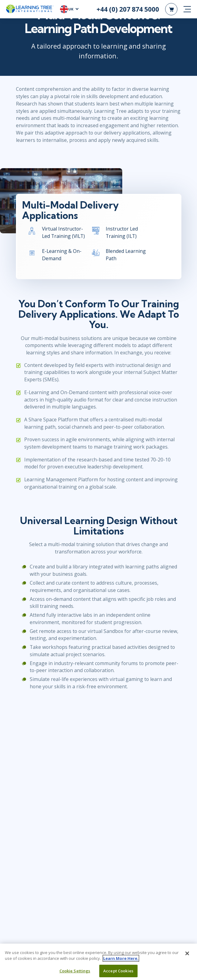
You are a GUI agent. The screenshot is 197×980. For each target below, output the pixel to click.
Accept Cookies (118, 971)
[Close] (187, 953)
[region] (98, 962)
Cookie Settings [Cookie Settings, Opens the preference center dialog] (75, 971)
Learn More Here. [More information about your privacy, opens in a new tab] (121, 958)
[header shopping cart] (171, 9)
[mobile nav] (187, 9)
